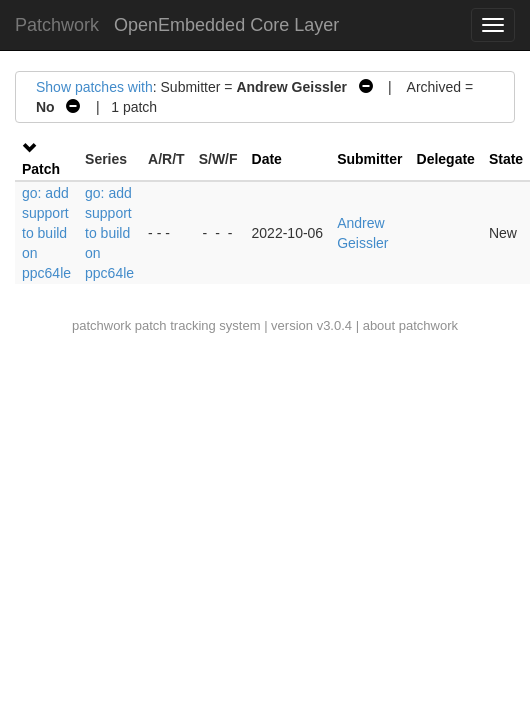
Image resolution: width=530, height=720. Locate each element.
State (506, 159)
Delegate (446, 159)
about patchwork (410, 325)
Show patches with (94, 87)
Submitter (369, 159)
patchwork (101, 325)
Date (267, 159)
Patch (41, 169)
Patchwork (57, 25)
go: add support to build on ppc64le (46, 233)
